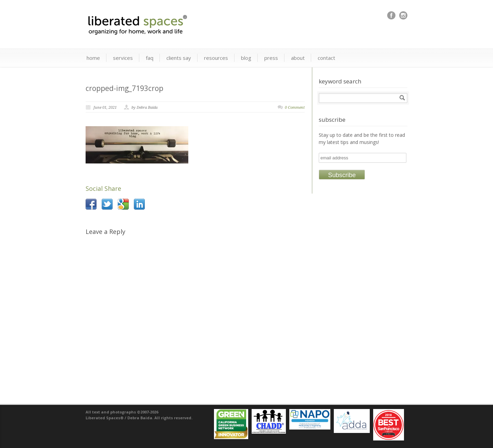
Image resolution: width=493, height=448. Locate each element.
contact (326, 58)
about (298, 58)
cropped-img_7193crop (124, 88)
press (271, 58)
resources (216, 58)
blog (246, 58)
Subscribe (342, 175)
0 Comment (295, 108)
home (93, 58)
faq (150, 58)
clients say (179, 58)
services (123, 58)
